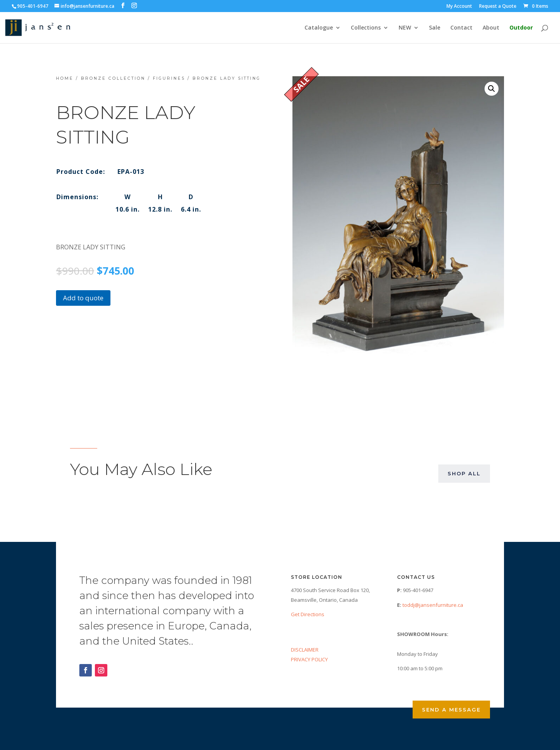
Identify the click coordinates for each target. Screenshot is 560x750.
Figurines (169, 78)
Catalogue (319, 28)
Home (65, 78)
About (491, 28)
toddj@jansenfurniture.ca (433, 605)
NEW (405, 28)
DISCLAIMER (305, 650)
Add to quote (83, 298)
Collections (366, 28)
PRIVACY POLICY (309, 659)
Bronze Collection (113, 78)
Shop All (464, 473)
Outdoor (521, 28)
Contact (461, 28)
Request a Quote (498, 7)
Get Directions (308, 614)
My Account (459, 7)
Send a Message (451, 710)
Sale (435, 28)
